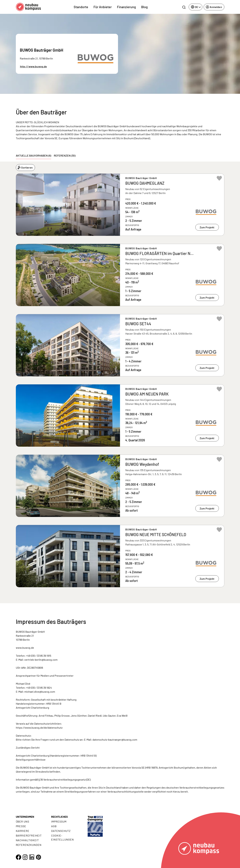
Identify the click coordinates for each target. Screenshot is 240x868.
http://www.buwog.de (33, 66)
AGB (54, 826)
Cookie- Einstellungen (62, 837)
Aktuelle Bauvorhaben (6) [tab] (33, 155)
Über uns (23, 821)
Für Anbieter (103, 7)
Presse (21, 826)
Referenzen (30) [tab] (65, 155)
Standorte (81, 7)
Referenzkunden (29, 845)
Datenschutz (61, 831)
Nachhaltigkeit (27, 840)
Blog (144, 7)
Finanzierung (126, 7)
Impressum (59, 821)
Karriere (23, 831)
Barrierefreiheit (29, 835)
